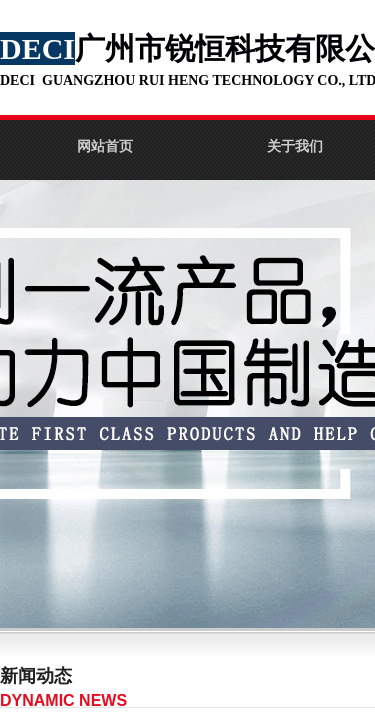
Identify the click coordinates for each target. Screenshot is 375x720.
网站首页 (105, 146)
